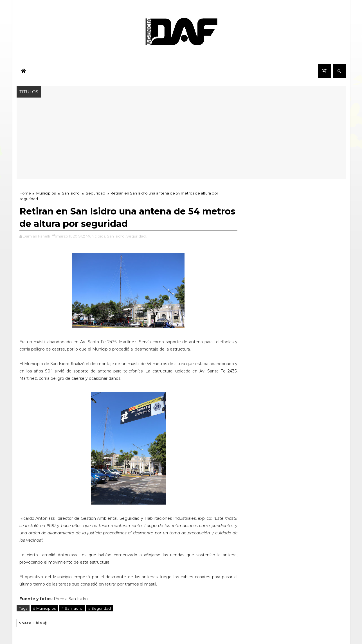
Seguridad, (136, 236)
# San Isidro (72, 608)
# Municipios (44, 608)
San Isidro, (116, 236)
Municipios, (96, 236)
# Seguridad (99, 608)
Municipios (46, 193)
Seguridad (95, 193)
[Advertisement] (181, 140)
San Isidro (71, 193)
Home (25, 193)
